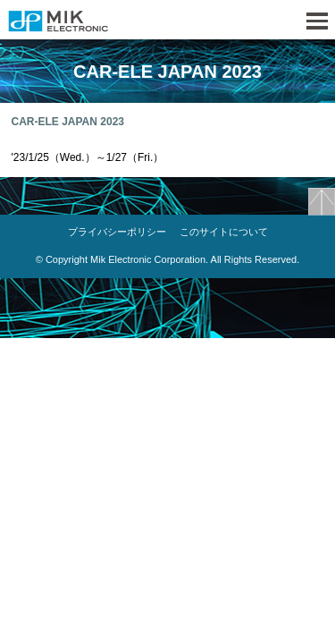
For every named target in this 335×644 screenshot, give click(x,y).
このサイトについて (224, 232)
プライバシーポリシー (117, 232)
